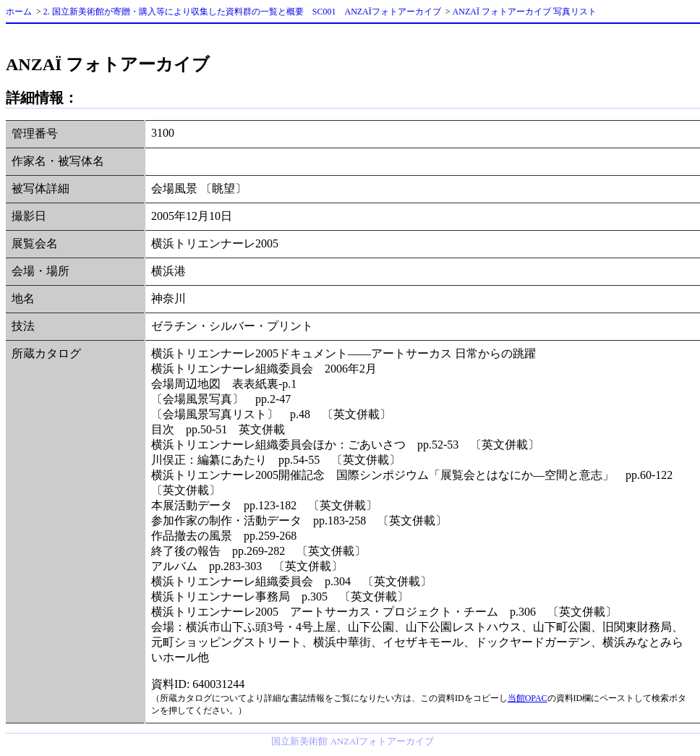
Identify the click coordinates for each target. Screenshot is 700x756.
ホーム (19, 12)
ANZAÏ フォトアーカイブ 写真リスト (525, 12)
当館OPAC (528, 698)
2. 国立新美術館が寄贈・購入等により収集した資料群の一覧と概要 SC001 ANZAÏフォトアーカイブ (242, 12)
